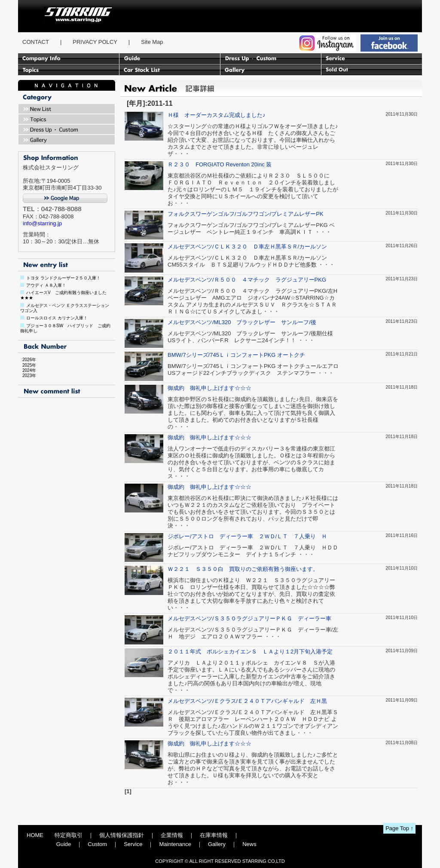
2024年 (27, 370)
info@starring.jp (42, 223)
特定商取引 (69, 835)
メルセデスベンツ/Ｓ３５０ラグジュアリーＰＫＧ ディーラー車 (249, 618)
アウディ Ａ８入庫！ (46, 285)
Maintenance (175, 844)
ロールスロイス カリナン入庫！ (57, 318)
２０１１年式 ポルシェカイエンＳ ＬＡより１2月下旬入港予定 (250, 652)
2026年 (27, 360)
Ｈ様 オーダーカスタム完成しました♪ (217, 115)
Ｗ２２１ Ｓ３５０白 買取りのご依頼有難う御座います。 (243, 569)
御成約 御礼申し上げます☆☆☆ (209, 388)
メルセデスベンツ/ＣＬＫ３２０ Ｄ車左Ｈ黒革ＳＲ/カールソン (247, 247)
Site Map (152, 42)
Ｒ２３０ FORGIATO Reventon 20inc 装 (220, 164)
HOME (35, 835)
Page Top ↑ (399, 828)
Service (133, 844)
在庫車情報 (214, 835)
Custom (97, 844)
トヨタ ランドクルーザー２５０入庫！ (63, 278)
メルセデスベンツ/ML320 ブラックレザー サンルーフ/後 (242, 322)
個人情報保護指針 (122, 835)
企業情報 (172, 835)
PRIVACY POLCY (95, 42)
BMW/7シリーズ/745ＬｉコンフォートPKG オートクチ (236, 355)
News (249, 844)
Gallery (217, 844)
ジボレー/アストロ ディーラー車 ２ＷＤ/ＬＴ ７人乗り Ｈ (247, 536)
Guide (64, 844)
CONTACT (36, 42)
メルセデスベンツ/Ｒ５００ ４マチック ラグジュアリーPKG (247, 280)
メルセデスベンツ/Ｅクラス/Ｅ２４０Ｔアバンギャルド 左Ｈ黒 (247, 701)
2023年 (27, 376)
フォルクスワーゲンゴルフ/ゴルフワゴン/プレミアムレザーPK (246, 214)
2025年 (27, 365)
